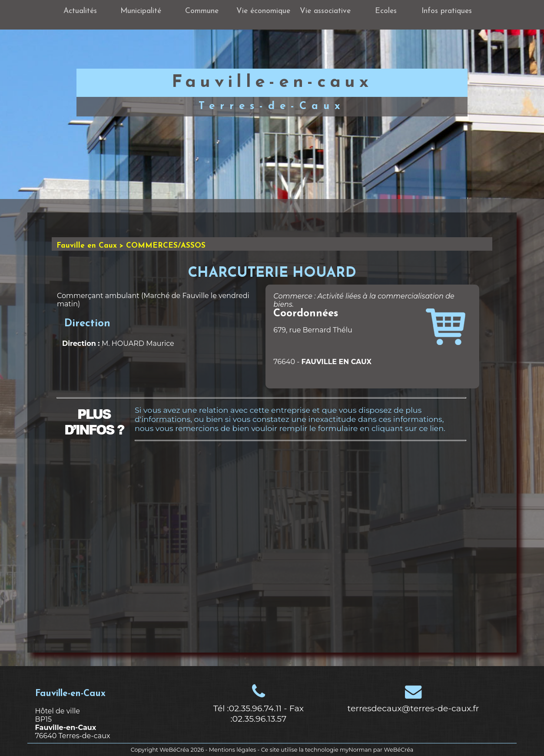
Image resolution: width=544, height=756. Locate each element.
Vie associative (325, 11)
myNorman (356, 750)
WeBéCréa (174, 750)
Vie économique (263, 11)
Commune (202, 11)
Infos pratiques (447, 11)
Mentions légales (232, 750)
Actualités (80, 11)
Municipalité (141, 11)
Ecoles (386, 11)
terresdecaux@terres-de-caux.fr (413, 708)
